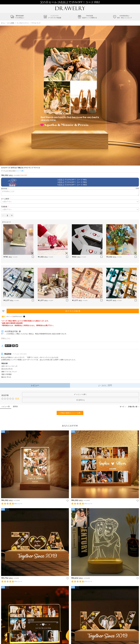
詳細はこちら (6, 338)
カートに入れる (73, 311)
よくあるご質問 (105, 385)
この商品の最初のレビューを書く (70, 413)
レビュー (35, 385)
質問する (80, 400)
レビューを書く (80, 394)
